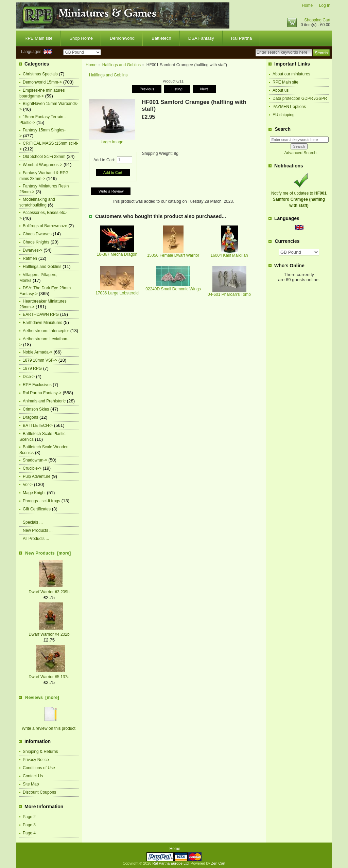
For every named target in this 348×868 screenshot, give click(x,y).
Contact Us (33, 776)
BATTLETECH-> (38, 426)
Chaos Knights (36, 242)
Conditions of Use (39, 768)
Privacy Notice (36, 760)
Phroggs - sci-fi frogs (41, 501)
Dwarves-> (33, 250)
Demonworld (122, 38)
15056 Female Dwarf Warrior (173, 255)
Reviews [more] (42, 697)
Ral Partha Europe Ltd (170, 863)
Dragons (30, 417)
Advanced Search (300, 153)
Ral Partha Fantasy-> (42, 393)
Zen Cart (218, 863)
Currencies (287, 241)
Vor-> (28, 485)
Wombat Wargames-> (42, 165)
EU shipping (284, 115)
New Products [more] (48, 553)
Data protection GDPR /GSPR (300, 98)
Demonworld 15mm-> (42, 82)
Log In (325, 5)
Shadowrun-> (35, 460)
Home (307, 5)
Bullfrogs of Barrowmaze (45, 226)
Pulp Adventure (37, 476)
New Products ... (38, 530)
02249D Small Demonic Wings (173, 289)
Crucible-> (32, 468)
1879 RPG (32, 368)
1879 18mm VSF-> (40, 360)
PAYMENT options (289, 107)
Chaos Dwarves (37, 234)
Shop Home (81, 38)
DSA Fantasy (201, 38)
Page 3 (29, 825)
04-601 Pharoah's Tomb (229, 294)
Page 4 (29, 833)
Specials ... (33, 522)
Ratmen (30, 258)
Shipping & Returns (40, 752)
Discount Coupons (39, 792)
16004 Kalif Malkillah (229, 255)
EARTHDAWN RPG (41, 314)
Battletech (161, 38)
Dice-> (29, 377)
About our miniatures (291, 74)
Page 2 (29, 817)
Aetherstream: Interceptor (46, 331)
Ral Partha (241, 38)
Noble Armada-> (38, 352)
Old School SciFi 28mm (44, 157)
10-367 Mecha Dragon (117, 254)
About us (281, 90)
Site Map (31, 784)
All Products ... (36, 539)
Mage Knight (34, 493)
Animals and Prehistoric (44, 401)
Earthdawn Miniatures (42, 323)
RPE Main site (38, 38)
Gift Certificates (37, 509)
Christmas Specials (40, 74)
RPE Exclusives (37, 385)
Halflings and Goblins (121, 65)
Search (283, 129)
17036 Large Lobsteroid (117, 293)
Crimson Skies (36, 409)
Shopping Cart (317, 20)
